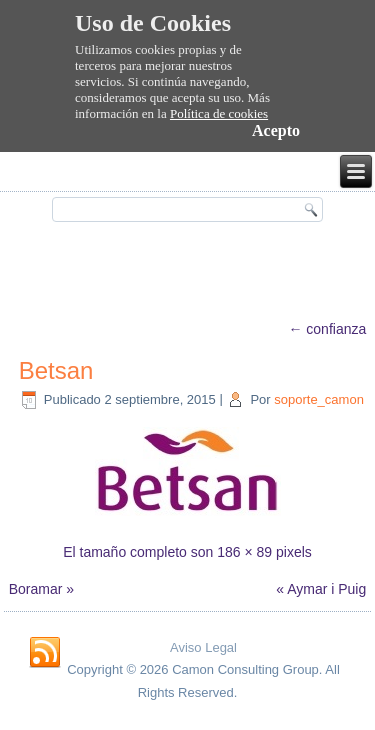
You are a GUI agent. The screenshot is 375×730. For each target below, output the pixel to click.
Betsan (56, 370)
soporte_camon (319, 399)
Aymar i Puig (326, 589)
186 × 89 (244, 552)
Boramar (36, 589)
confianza (327, 329)
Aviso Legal (203, 647)
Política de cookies (219, 113)
